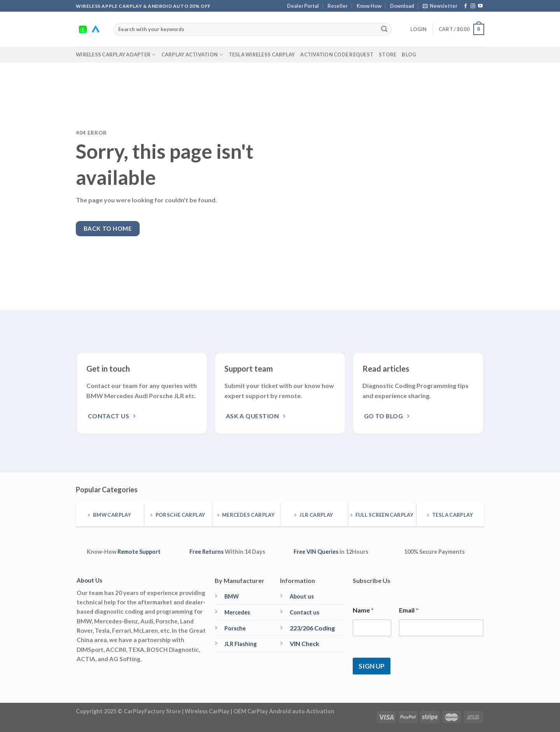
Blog (409, 54)
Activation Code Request (337, 54)
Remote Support (139, 552)
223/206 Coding (312, 628)
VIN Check (304, 643)
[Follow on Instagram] (473, 6)
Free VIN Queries (316, 552)
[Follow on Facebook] (465, 6)
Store (388, 54)
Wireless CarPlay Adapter (116, 55)
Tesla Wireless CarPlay (262, 54)
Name (363, 610)
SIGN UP (372, 666)
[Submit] (384, 30)
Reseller (338, 6)
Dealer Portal (303, 6)
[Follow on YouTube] (480, 6)
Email (409, 610)
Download (402, 6)
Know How (369, 6)
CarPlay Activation (192, 55)
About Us (89, 580)
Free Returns (206, 552)
